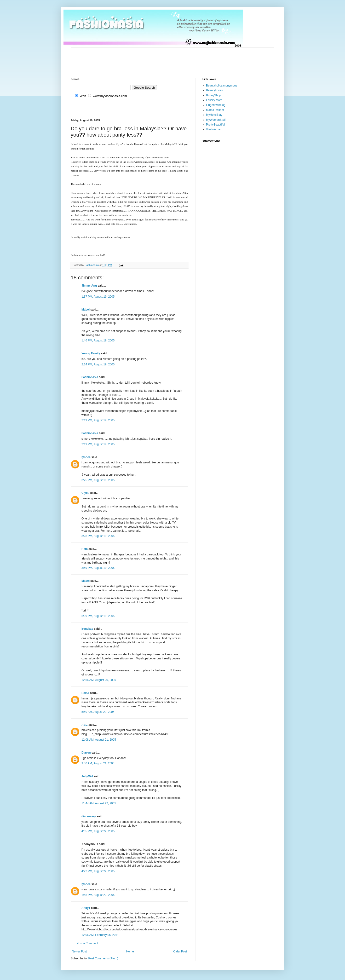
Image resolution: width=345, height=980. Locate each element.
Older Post (180, 951)
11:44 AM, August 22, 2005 (99, 803)
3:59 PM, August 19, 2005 (98, 568)
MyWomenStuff (216, 120)
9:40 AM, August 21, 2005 (98, 763)
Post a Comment (87, 943)
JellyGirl (87, 776)
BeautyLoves (214, 90)
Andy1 (86, 908)
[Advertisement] (158, 58)
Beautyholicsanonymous (222, 86)
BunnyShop (213, 95)
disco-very (89, 816)
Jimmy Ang (89, 286)
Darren (86, 753)
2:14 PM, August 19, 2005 (98, 364)
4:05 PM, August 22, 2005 (98, 831)
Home (130, 951)
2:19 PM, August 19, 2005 (98, 420)
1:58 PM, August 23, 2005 (98, 895)
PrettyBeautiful (215, 125)
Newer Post (79, 951)
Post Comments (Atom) (103, 958)
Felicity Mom (214, 100)
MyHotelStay (214, 115)
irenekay (87, 629)
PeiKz (85, 693)
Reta (85, 549)
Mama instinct (215, 110)
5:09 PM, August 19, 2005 (98, 616)
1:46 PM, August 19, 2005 (98, 340)
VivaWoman (214, 129)
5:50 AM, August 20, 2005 (98, 712)
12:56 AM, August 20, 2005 (99, 680)
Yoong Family (91, 353)
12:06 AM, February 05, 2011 (100, 935)
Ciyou (85, 493)
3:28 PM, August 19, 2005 (98, 536)
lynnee (86, 457)
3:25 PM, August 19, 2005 (98, 480)
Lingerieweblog (216, 105)
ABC (85, 725)
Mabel (86, 310)
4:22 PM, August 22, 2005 (98, 871)
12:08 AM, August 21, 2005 (99, 740)
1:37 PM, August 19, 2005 (98, 297)
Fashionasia (90, 377)
